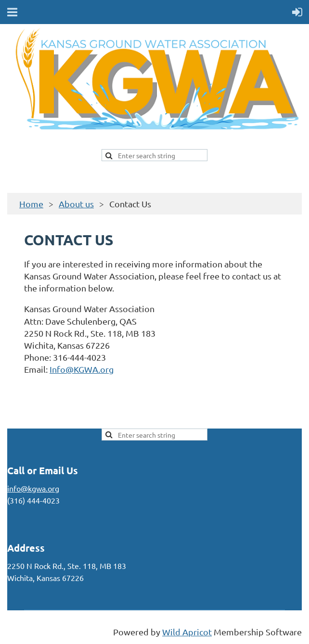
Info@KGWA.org (82, 369)
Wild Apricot (187, 632)
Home (31, 204)
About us (76, 204)
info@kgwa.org (33, 488)
